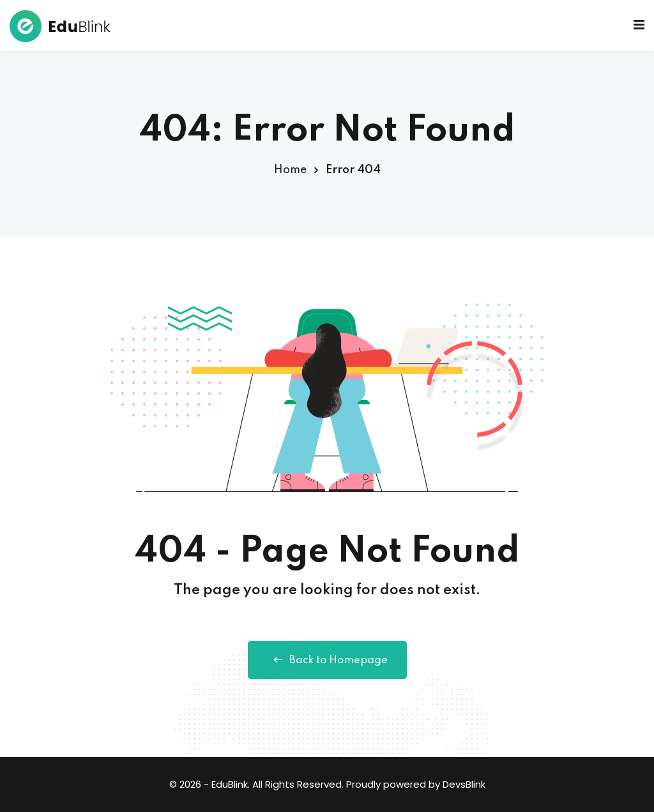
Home (290, 170)
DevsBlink (464, 784)
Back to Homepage (327, 660)
